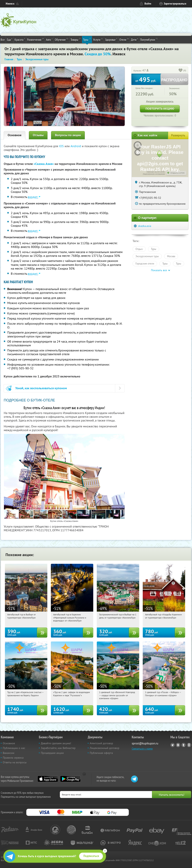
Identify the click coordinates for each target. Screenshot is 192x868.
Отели (124, 39)
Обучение (62, 39)
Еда (10, 39)
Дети (134, 39)
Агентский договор (101, 743)
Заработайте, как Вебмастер (58, 748)
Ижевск (10, 4)
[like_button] (181, 71)
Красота (20, 39)
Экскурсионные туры (147, 256)
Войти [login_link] (148, 4)
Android (76, 146)
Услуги (98, 39)
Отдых (139, 249)
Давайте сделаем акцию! (56, 743)
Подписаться (91, 856)
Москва (171, 256)
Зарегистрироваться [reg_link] (175, 4)
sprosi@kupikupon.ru (145, 743)
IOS (62, 146)
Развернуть (178, 135)
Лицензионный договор (105, 748)
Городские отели (145, 263)
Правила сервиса (13, 758)
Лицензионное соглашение (154, 174)
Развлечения (35, 39)
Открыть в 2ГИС (178, 173)
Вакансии (9, 753)
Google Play (70, 779)
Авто (49, 39)
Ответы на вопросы (15, 762)
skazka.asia (145, 226)
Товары (76, 39)
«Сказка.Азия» (44, 164)
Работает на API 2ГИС (156, 172)
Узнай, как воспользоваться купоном (41, 388)
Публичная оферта (101, 753)
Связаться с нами (142, 749)
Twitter (184, 745)
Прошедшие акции (52, 753)
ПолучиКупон (149, 39)
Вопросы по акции (68, 135)
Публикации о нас (14, 748)
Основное (15, 135)
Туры (87, 39)
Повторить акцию (160, 109)
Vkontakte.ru (178, 745)
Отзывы (38, 135)
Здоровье (111, 39)
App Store (48, 779)
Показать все (159, 270)
